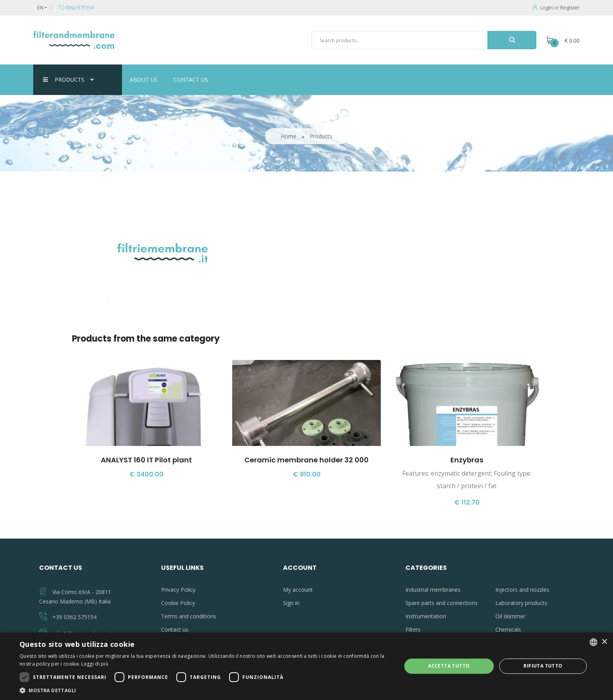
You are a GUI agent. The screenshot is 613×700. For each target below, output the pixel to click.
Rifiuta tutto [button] (543, 666)
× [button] (604, 642)
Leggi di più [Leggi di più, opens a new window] (95, 664)
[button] (205, 690)
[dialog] (306, 666)
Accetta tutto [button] (449, 666)
